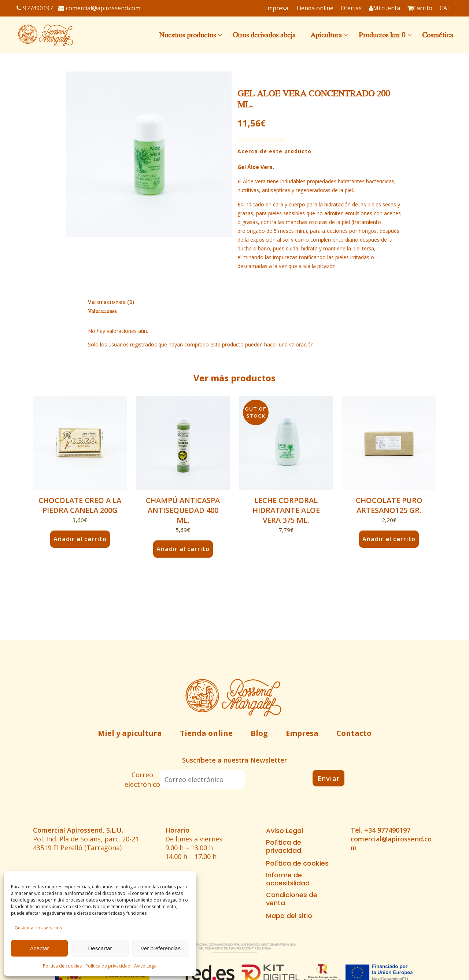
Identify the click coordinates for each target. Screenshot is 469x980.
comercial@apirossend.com (99, 8)
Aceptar (40, 948)
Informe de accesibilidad (288, 879)
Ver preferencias (161, 948)
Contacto (354, 733)
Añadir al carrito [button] (80, 539)
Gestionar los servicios (38, 928)
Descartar (100, 948)
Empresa (302, 733)
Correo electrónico (142, 779)
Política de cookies (62, 966)
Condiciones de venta (292, 899)
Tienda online (206, 733)
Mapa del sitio (289, 916)
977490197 (35, 8)
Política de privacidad (108, 966)
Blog (259, 733)
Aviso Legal (146, 966)
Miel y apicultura (130, 733)
